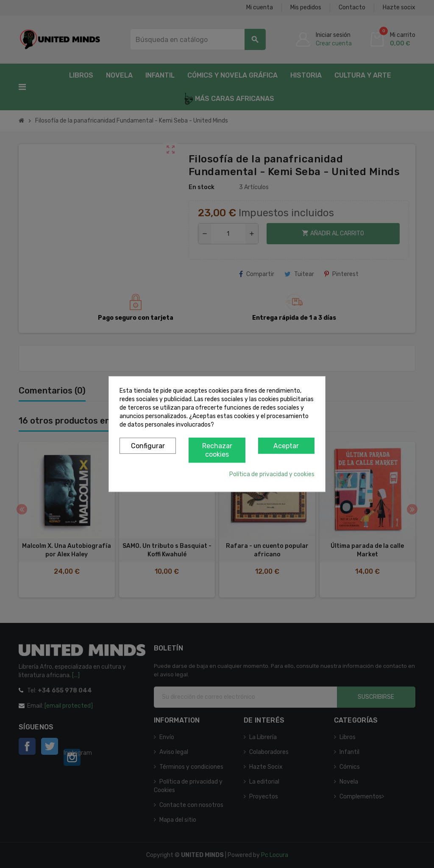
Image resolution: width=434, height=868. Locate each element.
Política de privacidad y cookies (272, 474)
